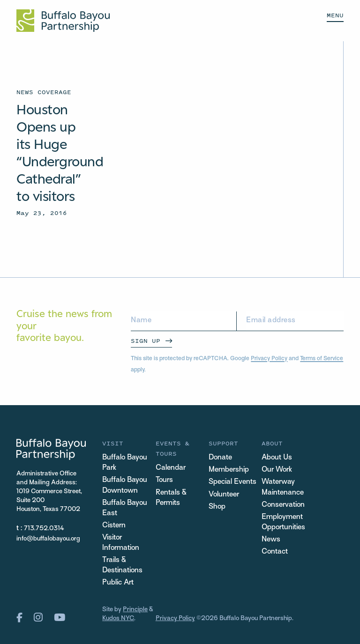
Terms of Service (322, 359)
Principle (135, 610)
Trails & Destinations (122, 566)
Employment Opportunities (283, 522)
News (271, 540)
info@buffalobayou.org (48, 539)
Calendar (171, 468)
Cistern (114, 526)
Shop (217, 507)
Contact (275, 552)
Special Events (232, 482)
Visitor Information (121, 543)
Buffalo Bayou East (125, 508)
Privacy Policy (269, 359)
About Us (277, 458)
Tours (164, 480)
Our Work (277, 470)
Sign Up (146, 341)
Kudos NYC (118, 618)
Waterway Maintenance (283, 487)
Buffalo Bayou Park (125, 463)
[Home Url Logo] (63, 21)
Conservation (283, 505)
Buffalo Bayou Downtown (125, 485)
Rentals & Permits (171, 498)
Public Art (118, 583)
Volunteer (224, 495)
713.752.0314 (44, 529)
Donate (220, 458)
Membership (229, 470)
